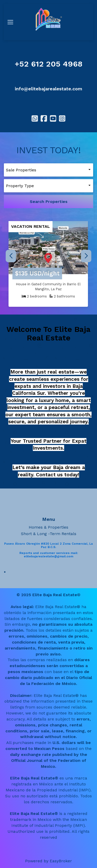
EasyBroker (61, 861)
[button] (86, 256)
